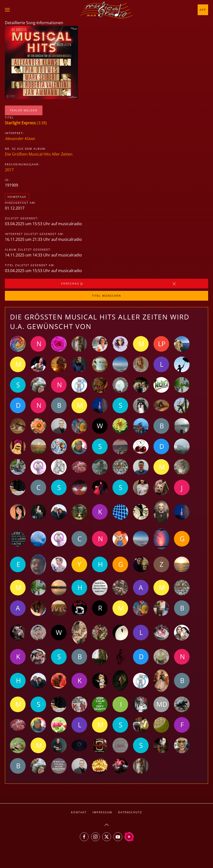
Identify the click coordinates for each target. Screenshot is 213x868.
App (203, 10)
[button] (7, 10)
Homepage (17, 197)
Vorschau (73, 284)
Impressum (102, 812)
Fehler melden (24, 110)
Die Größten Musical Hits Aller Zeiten (39, 154)
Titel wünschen (106, 296)
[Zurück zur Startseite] (107, 10)
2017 (9, 170)
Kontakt (79, 812)
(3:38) (26, 123)
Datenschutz (130, 812)
